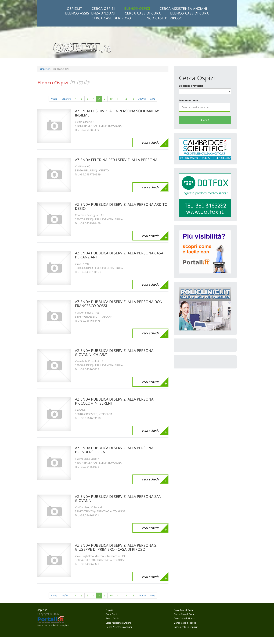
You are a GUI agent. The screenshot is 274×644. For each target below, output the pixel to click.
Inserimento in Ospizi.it (186, 627)
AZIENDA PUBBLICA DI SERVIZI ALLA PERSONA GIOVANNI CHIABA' (114, 353)
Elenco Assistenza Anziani (90, 13)
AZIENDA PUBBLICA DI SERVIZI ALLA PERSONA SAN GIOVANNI (118, 498)
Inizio (54, 99)
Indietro (66, 99)
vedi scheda (150, 142)
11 (118, 99)
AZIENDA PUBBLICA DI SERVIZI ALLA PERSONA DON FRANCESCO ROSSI (119, 304)
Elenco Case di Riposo (162, 18)
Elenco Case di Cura (190, 13)
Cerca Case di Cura (143, 13)
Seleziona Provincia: (191, 86)
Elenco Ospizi (137, 8)
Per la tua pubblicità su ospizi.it (53, 625)
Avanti (142, 99)
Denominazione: (189, 100)
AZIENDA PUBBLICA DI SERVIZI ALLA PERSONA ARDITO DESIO (121, 206)
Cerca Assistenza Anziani (183, 8)
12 (125, 99)
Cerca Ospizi (103, 8)
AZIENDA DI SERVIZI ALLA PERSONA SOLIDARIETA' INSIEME (117, 113)
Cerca (205, 120)
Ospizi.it (75, 8)
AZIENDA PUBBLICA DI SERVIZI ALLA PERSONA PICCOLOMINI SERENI (114, 401)
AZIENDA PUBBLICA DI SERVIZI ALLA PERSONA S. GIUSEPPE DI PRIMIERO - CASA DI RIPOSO (116, 547)
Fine (153, 99)
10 (111, 99)
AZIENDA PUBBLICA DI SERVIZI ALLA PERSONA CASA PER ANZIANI (119, 255)
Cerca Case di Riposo (111, 18)
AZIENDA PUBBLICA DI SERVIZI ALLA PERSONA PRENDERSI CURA (114, 450)
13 (133, 99)
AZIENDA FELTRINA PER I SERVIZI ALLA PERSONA (116, 160)
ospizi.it (42, 610)
